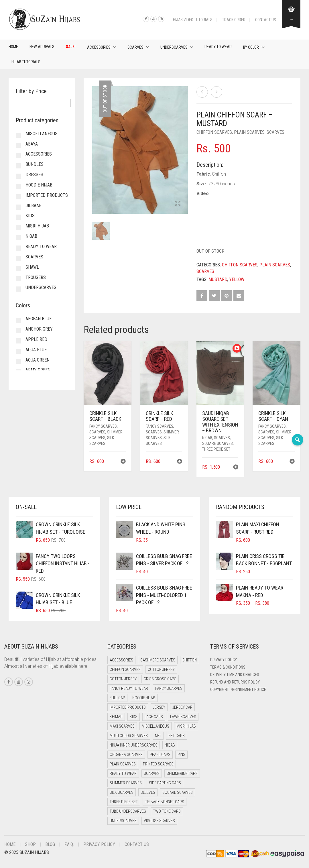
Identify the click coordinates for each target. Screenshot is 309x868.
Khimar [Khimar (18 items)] (116, 717)
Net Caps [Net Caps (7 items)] (177, 736)
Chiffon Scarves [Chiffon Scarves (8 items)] (125, 669)
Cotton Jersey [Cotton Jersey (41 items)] (161, 669)
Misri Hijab (37, 226)
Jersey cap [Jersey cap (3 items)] (182, 707)
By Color (251, 47)
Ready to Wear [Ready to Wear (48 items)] (123, 773)
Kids (30, 216)
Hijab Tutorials (26, 62)
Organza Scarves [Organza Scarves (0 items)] (126, 755)
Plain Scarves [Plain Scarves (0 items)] (123, 764)
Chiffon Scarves (214, 132)
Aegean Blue (39, 319)
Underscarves (174, 47)
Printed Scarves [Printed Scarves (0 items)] (158, 764)
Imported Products (47, 195)
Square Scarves (218, 443)
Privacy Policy (224, 660)
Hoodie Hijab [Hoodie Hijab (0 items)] (144, 698)
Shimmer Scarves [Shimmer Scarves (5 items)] (126, 783)
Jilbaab (34, 206)
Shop (30, 844)
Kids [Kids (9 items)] (134, 717)
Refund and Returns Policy (235, 682)
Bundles (35, 164)
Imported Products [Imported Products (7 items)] (128, 707)
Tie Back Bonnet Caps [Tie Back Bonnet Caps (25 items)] (165, 802)
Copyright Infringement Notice (238, 690)
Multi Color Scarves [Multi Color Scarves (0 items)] (129, 736)
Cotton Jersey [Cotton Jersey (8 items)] (123, 679)
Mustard (218, 279)
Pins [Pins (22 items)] (181, 755)
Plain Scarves (249, 132)
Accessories (99, 47)
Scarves (135, 47)
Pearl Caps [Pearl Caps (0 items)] (160, 755)
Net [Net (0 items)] (158, 736)
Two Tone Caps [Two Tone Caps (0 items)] (167, 811)
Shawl (32, 267)
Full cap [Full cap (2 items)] (117, 698)
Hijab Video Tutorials (193, 20)
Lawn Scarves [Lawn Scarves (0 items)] (183, 717)
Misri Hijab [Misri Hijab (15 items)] (186, 726)
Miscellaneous (42, 134)
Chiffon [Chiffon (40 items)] (190, 660)
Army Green (38, 370)
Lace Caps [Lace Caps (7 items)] (154, 717)
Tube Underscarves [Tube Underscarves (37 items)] (128, 811)
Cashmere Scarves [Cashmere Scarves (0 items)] (158, 660)
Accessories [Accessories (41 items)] (121, 660)
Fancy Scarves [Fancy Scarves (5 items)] (169, 688)
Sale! (71, 47)
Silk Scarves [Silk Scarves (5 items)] (122, 792)
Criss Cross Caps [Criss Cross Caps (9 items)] (160, 679)
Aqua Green (38, 360)
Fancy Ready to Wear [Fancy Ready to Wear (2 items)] (129, 688)
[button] (123, 462)
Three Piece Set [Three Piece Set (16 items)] (124, 802)
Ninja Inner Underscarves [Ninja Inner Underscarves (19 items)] (134, 745)
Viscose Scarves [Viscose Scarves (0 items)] (159, 821)
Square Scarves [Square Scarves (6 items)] (178, 792)
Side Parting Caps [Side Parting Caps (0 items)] (165, 783)
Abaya (32, 144)
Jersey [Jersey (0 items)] (159, 707)
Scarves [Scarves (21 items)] (152, 773)
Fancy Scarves (103, 426)
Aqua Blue (36, 350)
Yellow (237, 279)
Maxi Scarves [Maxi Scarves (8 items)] (122, 726)
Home (13, 47)
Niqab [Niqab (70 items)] (170, 745)
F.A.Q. (69, 844)
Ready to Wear (218, 47)
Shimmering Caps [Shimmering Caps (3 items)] (182, 773)
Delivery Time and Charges (235, 675)
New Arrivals (42, 47)
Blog (50, 844)
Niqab (207, 438)
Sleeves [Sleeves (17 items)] (148, 792)
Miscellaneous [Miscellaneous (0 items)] (156, 726)
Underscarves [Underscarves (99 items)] (123, 821)
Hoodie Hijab (39, 185)
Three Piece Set (216, 449)
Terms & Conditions (228, 667)
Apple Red (36, 339)
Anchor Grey (39, 329)
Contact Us (266, 20)
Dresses (34, 175)
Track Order (234, 20)
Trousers (36, 277)
